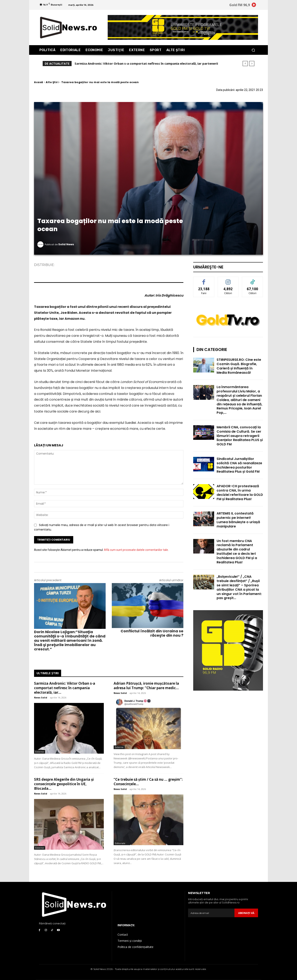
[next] (252, 64)
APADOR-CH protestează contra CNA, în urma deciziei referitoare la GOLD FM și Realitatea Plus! (240, 492)
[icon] (254, 6)
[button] (253, 50)
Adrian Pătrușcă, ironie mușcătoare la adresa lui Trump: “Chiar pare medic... (146, 686)
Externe (40, 752)
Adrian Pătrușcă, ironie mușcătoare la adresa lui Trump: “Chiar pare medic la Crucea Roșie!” (145, 63)
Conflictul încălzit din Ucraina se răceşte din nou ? (152, 633)
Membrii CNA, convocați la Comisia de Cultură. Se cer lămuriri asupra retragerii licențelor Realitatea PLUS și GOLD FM (240, 436)
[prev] (245, 64)
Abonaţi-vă (245, 913)
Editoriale (120, 843)
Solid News (66, 244)
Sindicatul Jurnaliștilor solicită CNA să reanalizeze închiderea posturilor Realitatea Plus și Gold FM (239, 465)
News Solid (41, 697)
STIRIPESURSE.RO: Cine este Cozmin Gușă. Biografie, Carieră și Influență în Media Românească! (239, 366)
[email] (210, 913)
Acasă (39, 82)
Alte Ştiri (52, 82)
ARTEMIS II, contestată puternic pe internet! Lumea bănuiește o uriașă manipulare (238, 520)
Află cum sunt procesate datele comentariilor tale (136, 550)
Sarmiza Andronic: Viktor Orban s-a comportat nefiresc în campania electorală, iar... (65, 688)
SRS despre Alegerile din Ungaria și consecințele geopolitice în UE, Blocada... (64, 784)
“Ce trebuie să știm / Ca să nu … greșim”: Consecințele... (148, 782)
